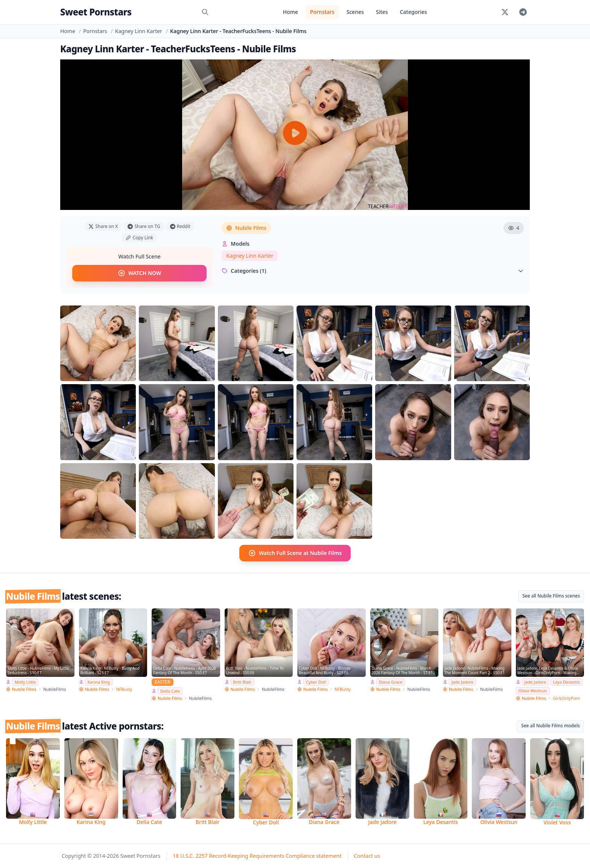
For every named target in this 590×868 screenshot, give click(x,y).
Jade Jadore (462, 682)
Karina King (99, 682)
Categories (414, 12)
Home (290, 12)
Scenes (355, 12)
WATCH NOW (139, 273)
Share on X (103, 226)
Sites (382, 12)
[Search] (205, 12)
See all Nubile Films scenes (551, 596)
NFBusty (124, 689)
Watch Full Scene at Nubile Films (295, 553)
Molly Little (25, 682)
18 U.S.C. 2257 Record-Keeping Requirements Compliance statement (257, 856)
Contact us (367, 856)
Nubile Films (246, 228)
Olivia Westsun (533, 691)
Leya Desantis (566, 682)
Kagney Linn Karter (139, 31)
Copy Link (139, 238)
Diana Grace (391, 682)
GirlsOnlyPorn (566, 698)
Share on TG (144, 226)
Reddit (180, 226)
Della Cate (170, 691)
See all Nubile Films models (550, 726)
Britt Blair (243, 682)
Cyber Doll (316, 682)
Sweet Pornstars (96, 12)
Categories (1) (373, 271)
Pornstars (322, 12)
